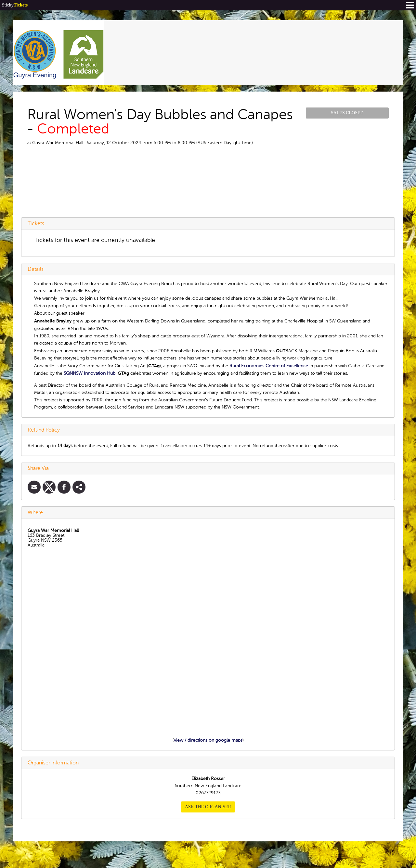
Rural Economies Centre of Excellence (269, 366)
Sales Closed (347, 113)
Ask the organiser (208, 807)
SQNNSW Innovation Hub (90, 373)
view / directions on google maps (208, 740)
